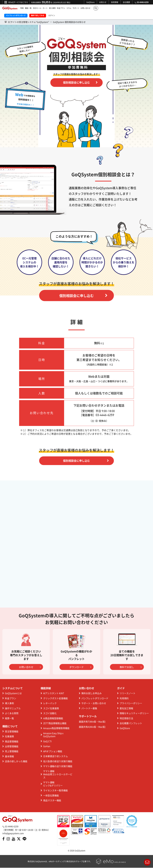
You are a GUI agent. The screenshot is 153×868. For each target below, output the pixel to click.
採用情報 (115, 2)
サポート (76, 8)
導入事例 (52, 8)
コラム (69, 8)
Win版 (93, 722)
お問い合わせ (85, 8)
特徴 (22, 8)
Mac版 (102, 722)
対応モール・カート (40, 8)
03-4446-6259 (10, 827)
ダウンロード (80, 667)
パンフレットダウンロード (16, 15)
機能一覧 (28, 8)
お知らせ (103, 2)
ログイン (52, 15)
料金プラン (61, 8)
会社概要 (126, 2)
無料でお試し (131, 667)
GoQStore (90, 2)
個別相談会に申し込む (80, 83)
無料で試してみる (38, 15)
